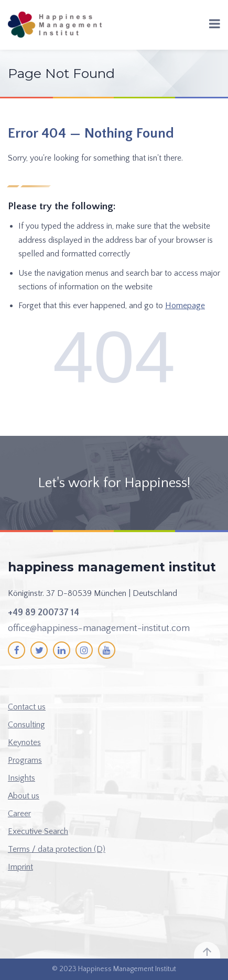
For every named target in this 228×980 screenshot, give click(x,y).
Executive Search (38, 831)
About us (24, 796)
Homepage (185, 306)
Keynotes (24, 742)
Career (19, 814)
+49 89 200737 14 (44, 613)
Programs (25, 760)
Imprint (20, 867)
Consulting (26, 725)
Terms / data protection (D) (57, 849)
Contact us (27, 707)
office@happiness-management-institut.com (99, 628)
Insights (21, 778)
